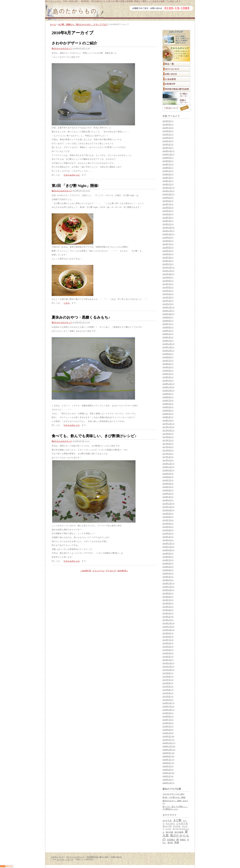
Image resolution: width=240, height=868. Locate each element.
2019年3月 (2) (168, 374)
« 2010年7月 (86, 571)
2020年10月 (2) (168, 314)
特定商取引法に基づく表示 (98, 857)
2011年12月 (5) (168, 663)
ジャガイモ (182, 823)
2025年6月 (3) (168, 131)
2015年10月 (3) (168, 510)
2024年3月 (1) (168, 178)
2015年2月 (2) (168, 537)
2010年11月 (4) (168, 706)
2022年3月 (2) (168, 257)
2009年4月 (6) (168, 770)
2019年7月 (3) (168, 361)
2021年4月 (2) (168, 294)
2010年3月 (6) (168, 733)
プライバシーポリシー (75, 857)
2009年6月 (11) (168, 763)
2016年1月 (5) (168, 500)
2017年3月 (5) (168, 454)
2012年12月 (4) (168, 623)
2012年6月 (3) (168, 643)
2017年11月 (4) (168, 427)
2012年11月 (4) (168, 627)
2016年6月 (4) (168, 484)
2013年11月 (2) (168, 587)
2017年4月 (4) (168, 450)
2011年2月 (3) (168, 696)
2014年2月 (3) (168, 577)
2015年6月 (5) (168, 523)
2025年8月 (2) (168, 124)
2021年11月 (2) (168, 271)
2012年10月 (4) (168, 630)
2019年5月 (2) (168, 367)
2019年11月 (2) (168, 347)
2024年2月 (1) (168, 181)
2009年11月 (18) (169, 746)
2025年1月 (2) (168, 148)
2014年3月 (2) (168, 573)
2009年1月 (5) (168, 780)
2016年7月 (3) (168, 480)
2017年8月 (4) (168, 437)
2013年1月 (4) (168, 620)
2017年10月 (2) (168, 430)
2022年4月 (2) (168, 254)
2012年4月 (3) (168, 650)
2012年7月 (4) (168, 640)
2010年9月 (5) (168, 713)
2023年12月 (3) (168, 188)
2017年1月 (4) (168, 460)
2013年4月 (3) (168, 610)
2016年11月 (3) (168, 467)
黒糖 (177, 842)
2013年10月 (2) (168, 590)
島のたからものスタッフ (62, 48)
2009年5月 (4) (168, 766)
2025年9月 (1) (168, 121)
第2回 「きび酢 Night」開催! (75, 186)
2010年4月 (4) (168, 730)
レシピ (168, 829)
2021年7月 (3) (168, 284)
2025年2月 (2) (168, 144)
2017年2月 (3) (168, 457)
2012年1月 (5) (168, 660)
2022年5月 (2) (168, 251)
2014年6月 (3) (168, 563)
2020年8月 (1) (168, 321)
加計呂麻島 (179, 832)
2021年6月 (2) (168, 287)
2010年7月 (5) (168, 720)
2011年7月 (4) (168, 680)
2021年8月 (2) (168, 281)
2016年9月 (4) (168, 474)
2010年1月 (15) (168, 740)
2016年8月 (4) (168, 477)
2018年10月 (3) (168, 390)
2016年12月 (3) (168, 464)
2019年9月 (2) (168, 354)
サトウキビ (170, 823)
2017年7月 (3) (168, 440)
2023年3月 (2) (168, 217)
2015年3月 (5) (168, 533)
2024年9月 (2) (168, 158)
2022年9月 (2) (168, 237)
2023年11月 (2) (168, 191)
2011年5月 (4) (168, 686)
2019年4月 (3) (168, 370)
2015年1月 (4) (168, 540)
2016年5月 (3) (168, 487)
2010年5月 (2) (168, 726)
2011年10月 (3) (168, 670)
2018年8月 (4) (168, 397)
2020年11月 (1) (168, 311)
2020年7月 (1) (168, 324)
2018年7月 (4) (168, 400)
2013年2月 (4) (168, 617)
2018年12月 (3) (168, 384)
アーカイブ (111, 571)
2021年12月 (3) (168, 267)
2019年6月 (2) (168, 364)
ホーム (53, 24)
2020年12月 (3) (168, 307)
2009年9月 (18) (168, 753)
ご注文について (57, 857)
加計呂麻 (169, 832)
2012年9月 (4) (168, 633)
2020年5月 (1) (168, 331)
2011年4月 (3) (168, 690)
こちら (67, 303)
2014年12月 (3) (168, 543)
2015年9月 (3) (168, 513)
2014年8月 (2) (168, 557)
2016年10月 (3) (168, 470)
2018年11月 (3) (168, 387)
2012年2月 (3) (168, 656)
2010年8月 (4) (168, 716)
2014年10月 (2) (168, 550)
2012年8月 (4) (168, 637)
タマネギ (177, 826)
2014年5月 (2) (168, 567)
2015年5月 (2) (168, 527)
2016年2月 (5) (168, 497)
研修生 (183, 840)
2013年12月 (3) (168, 583)
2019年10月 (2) (168, 351)
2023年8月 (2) (168, 201)
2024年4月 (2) (168, 174)
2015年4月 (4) (168, 530)
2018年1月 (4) (168, 420)
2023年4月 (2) (168, 214)
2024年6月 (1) (168, 168)
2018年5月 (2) (168, 407)
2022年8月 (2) (168, 241)
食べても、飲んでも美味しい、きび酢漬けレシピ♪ (94, 436)
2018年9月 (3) (168, 394)
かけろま (167, 821)
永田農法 (171, 840)
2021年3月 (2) (168, 297)
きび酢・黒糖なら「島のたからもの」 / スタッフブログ (83, 24)
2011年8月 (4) (168, 676)
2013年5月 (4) (168, 607)
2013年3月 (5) (168, 613)
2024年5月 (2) (168, 171)
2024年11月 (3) (168, 154)
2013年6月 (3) (168, 603)
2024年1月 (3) (168, 184)
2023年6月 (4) (168, 208)
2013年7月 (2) (168, 600)
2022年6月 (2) (168, 247)
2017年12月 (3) (168, 424)
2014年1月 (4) (168, 580)
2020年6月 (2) (168, 327)
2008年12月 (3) (168, 783)
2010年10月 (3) (168, 710)
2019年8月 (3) (168, 357)
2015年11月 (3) (168, 507)
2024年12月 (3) (168, 151)
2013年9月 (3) (168, 593)
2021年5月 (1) (168, 291)
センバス (167, 826)
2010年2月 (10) (168, 736)
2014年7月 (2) (168, 560)
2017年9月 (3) (168, 434)
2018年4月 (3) (168, 410)
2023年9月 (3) (168, 198)
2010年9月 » (123, 571)
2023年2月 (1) (168, 221)
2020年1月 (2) (168, 341)
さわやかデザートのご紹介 (74, 43)
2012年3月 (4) (168, 653)
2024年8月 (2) (168, 161)
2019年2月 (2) (168, 377)
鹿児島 (170, 843)
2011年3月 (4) (168, 693)
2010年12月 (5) (168, 703)
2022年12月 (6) (168, 227)
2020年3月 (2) (168, 334)
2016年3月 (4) (168, 494)
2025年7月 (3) (168, 128)
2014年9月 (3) (168, 553)
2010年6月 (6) (168, 723)
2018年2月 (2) (168, 417)
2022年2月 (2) (168, 261)
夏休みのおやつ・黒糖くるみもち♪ (81, 317)
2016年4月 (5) (168, 490)
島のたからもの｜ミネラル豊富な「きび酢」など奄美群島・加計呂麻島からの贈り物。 (74, 12)
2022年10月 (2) (168, 234)
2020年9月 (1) (168, 317)
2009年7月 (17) (168, 760)
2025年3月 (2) (168, 141)
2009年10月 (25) (169, 750)
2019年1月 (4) (168, 380)
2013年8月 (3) (168, 597)
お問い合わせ (116, 857)
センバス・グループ (65, 859)
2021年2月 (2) (168, 301)
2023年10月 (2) (168, 194)
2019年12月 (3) (168, 344)
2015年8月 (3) (168, 517)
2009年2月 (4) (168, 776)
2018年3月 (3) (168, 414)
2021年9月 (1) (168, 277)
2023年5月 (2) (168, 211)
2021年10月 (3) (168, 274)
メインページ (98, 571)
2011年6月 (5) (168, 683)
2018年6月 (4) (168, 404)
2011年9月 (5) (168, 673)
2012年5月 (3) (168, 647)
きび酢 (177, 820)
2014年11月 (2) (168, 547)
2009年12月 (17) (169, 743)
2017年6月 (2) (168, 444)
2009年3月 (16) (168, 773)
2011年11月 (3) (168, 666)
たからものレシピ (72, 175)
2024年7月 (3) (168, 164)
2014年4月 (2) (168, 570)
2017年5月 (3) (168, 447)
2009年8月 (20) (168, 756)
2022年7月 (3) (168, 244)
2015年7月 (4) (168, 520)
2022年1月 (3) (168, 264)
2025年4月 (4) (168, 138)
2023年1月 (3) (168, 224)
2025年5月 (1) (168, 134)
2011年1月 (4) (168, 700)
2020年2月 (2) (168, 337)
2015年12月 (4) (168, 504)
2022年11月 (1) (168, 231)
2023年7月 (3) (168, 204)
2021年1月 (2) (168, 304)
